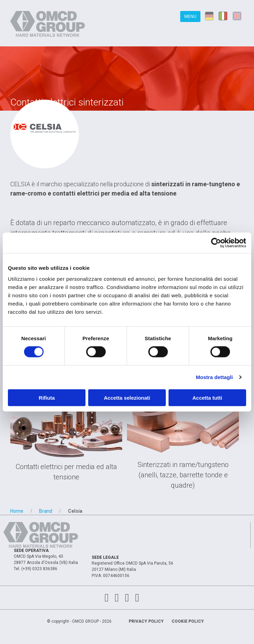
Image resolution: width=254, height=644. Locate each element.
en (238, 16)
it (224, 16)
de (209, 16)
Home (17, 511)
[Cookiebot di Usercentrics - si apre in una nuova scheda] (216, 243)
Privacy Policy (146, 621)
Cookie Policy (188, 621)
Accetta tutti (207, 397)
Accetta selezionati (127, 397)
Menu (190, 16)
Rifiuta (47, 397)
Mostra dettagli (214, 377)
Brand (46, 511)
